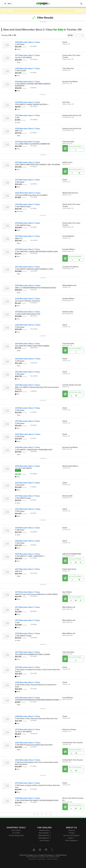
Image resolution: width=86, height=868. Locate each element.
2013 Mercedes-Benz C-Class (27, 102)
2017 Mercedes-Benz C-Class (27, 55)
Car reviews (16, 833)
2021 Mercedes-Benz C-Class (27, 372)
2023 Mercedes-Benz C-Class (28, 434)
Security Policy (42, 859)
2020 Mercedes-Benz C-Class (28, 285)
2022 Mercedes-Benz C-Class (28, 743)
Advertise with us (45, 830)
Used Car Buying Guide (16, 835)
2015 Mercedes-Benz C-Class (27, 68)
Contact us (71, 830)
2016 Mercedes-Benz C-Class (27, 344)
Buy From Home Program (71, 835)
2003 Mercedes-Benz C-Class (28, 193)
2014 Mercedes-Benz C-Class (28, 698)
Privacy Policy (32, 859)
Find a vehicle (16, 830)
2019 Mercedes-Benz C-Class (27, 204)
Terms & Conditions (52, 859)
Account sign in (45, 840)
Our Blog (71, 833)
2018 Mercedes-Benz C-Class (27, 42)
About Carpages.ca (71, 840)
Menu (8, 4)
